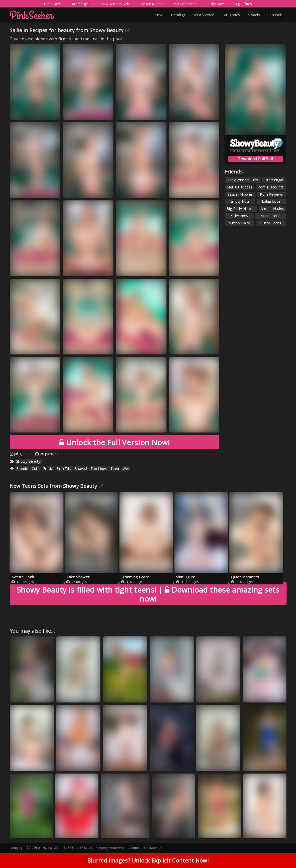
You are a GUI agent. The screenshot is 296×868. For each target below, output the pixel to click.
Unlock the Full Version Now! (114, 442)
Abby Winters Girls (115, 4)
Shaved (81, 469)
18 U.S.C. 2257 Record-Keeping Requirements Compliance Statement (113, 848)
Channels (275, 15)
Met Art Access (185, 4)
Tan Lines (99, 469)
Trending (178, 15)
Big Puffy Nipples (241, 209)
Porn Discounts (271, 187)
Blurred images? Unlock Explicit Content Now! (148, 860)
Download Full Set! (255, 159)
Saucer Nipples (240, 194)
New (159, 15)
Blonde (22, 469)
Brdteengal (81, 4)
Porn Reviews (271, 194)
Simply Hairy (240, 223)
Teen (115, 469)
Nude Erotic (270, 216)
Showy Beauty (110, 30)
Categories (231, 15)
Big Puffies (243, 4)
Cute (36, 469)
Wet (126, 469)
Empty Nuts (240, 201)
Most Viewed (203, 15)
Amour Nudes (152, 4)
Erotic (48, 469)
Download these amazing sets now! (148, 594)
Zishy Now (216, 4)
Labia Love (53, 4)
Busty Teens (271, 223)
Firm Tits (64, 469)
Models (254, 15)
